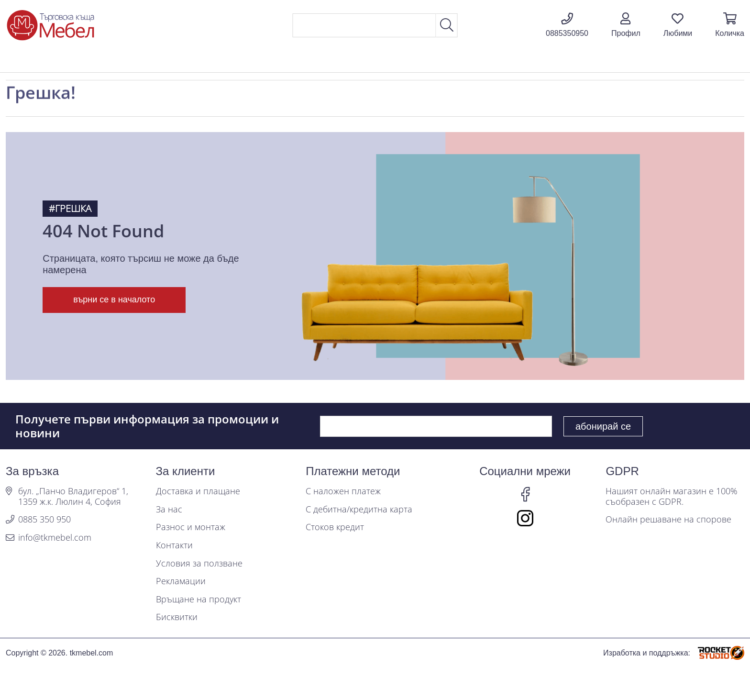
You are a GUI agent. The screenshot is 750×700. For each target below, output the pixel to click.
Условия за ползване (199, 564)
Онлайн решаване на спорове (668, 520)
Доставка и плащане (198, 491)
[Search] (364, 25)
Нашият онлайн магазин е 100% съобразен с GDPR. (672, 496)
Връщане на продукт (199, 600)
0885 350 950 (44, 520)
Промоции (582, 61)
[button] (626, 25)
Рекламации (181, 581)
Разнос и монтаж (191, 527)
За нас (169, 510)
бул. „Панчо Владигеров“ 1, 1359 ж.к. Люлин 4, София (73, 496)
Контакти (174, 545)
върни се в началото (114, 300)
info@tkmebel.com (55, 538)
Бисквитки (177, 617)
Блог (644, 61)
